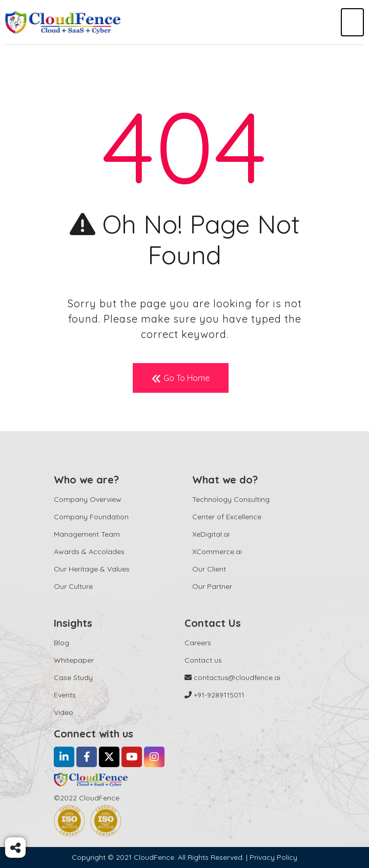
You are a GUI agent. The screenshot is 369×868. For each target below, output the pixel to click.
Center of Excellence (227, 517)
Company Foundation (91, 517)
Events (65, 695)
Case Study (73, 678)
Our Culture (73, 586)
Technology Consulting (231, 499)
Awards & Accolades (89, 552)
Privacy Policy (273, 857)
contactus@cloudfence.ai (232, 678)
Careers (198, 643)
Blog (61, 643)
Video (64, 712)
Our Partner (212, 586)
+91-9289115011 (214, 695)
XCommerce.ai (217, 552)
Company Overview (88, 499)
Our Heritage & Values (92, 569)
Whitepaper (74, 660)
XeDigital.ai (211, 534)
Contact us (203, 660)
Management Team (87, 534)
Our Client (209, 569)
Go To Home (181, 378)
